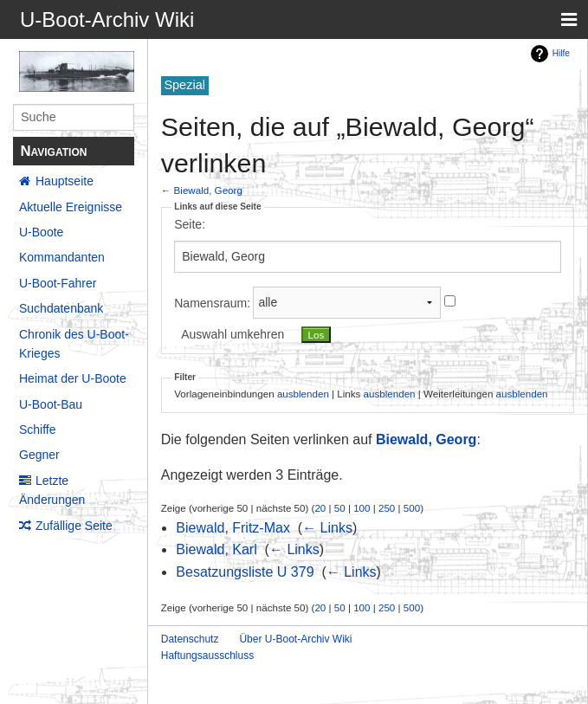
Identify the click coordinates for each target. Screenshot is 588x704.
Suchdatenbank (61, 308)
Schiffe (38, 430)
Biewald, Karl (216, 549)
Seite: (190, 224)
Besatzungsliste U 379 (245, 572)
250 (387, 508)
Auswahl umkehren (233, 334)
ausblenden (303, 394)
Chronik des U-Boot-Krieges (74, 344)
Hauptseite (65, 181)
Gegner (39, 455)
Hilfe (561, 53)
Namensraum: (212, 302)
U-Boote (41, 232)
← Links (327, 528)
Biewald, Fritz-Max (233, 528)
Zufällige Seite (74, 526)
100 (362, 508)
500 (412, 508)
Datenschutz (190, 639)
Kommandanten (62, 257)
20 (320, 508)
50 (340, 508)
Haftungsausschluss (207, 656)
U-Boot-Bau (51, 404)
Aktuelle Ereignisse (71, 207)
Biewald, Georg (208, 190)
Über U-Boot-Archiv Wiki (295, 639)
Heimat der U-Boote (73, 378)
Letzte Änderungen (52, 490)
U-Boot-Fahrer (58, 283)
